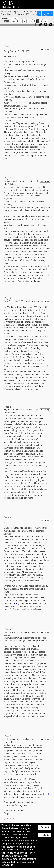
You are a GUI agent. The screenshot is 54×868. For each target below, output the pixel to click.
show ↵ (50, 13)
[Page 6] (8, 629)
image (15, 18)
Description (6, 18)
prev (13, 21)
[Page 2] (8, 178)
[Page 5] (8, 517)
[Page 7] (8, 736)
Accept (45, 827)
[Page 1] (8, 46)
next (46, 21)
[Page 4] (8, 407)
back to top (45, 49)
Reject (45, 835)
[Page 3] (8, 298)
